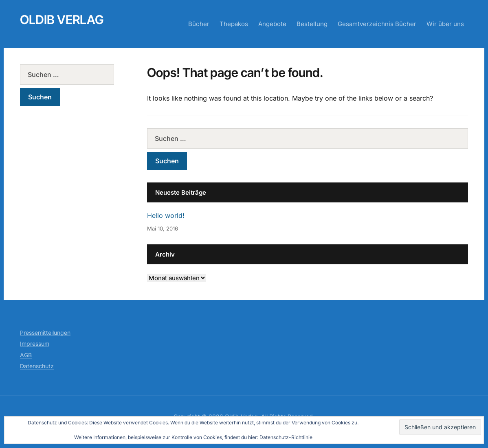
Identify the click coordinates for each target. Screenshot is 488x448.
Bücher (199, 24)
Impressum (35, 344)
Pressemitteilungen (45, 333)
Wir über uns (445, 24)
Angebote (272, 24)
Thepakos (234, 24)
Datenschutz (37, 366)
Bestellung (312, 24)
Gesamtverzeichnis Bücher (377, 24)
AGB (26, 355)
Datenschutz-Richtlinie (286, 437)
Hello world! (166, 215)
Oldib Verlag (62, 20)
